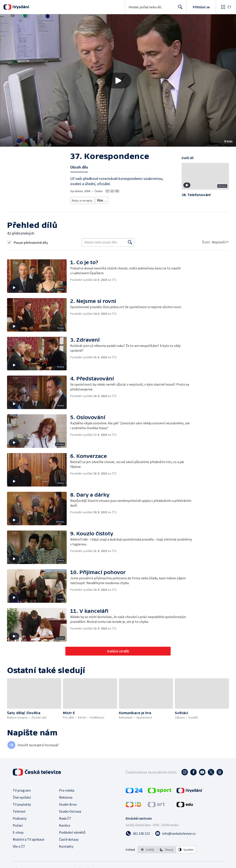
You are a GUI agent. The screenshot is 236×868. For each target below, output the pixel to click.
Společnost (121, 199)
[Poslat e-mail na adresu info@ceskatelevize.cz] (175, 838)
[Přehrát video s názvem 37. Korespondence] (118, 81)
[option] (147, 855)
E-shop (18, 837)
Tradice (138, 199)
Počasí (18, 830)
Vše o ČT (19, 851)
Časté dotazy (69, 844)
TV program (22, 795)
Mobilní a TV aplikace (29, 844)
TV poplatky (22, 809)
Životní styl (103, 199)
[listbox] (167, 855)
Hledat (179, 9)
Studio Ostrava (70, 816)
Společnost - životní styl (87, 206)
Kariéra (64, 830)
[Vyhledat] (130, 247)
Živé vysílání (22, 802)
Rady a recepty (81, 199)
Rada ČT (65, 823)
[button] (118, 80)
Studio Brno (68, 809)
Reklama (66, 802)
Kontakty (66, 851)
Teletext (19, 816)
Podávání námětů (72, 837)
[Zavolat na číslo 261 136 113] (138, 838)
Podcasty (20, 823)
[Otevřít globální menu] (226, 7)
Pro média (67, 795)
